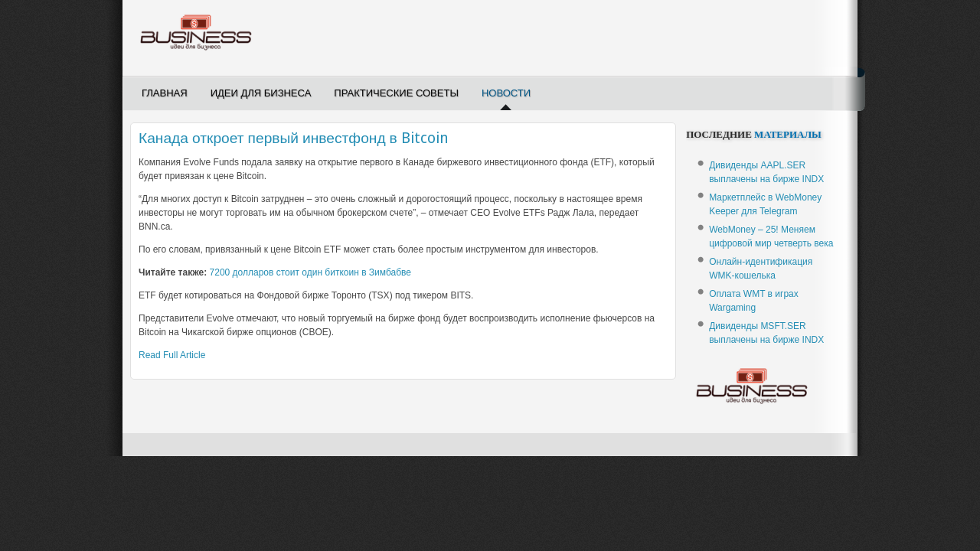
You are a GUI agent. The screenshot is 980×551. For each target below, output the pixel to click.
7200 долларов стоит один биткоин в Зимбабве (310, 272)
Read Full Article (172, 355)
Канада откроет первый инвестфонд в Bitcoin (294, 138)
